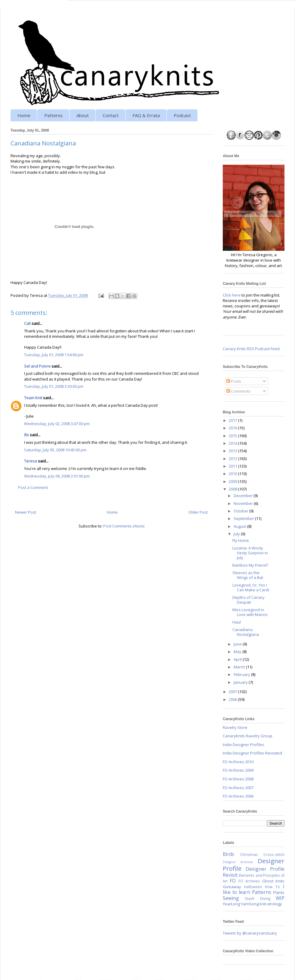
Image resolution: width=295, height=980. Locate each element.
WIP (280, 898)
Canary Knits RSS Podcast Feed (251, 349)
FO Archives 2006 (238, 796)
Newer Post (26, 512)
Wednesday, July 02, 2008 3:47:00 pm (57, 424)
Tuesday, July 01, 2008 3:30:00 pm (54, 386)
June (238, 644)
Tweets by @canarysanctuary (250, 933)
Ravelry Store (235, 727)
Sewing (231, 898)
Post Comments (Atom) (124, 526)
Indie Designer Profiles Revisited (252, 753)
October (241, 511)
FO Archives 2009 (238, 770)
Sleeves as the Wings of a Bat (248, 575)
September (244, 518)
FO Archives (249, 881)
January (241, 682)
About (83, 115)
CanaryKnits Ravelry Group (248, 736)
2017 (233, 420)
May (238, 652)
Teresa (31, 461)
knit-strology (271, 904)
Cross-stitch (274, 854)
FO (233, 881)
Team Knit (33, 398)
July (237, 534)
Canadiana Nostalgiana (246, 632)
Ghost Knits (273, 881)
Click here (232, 295)
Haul (237, 622)
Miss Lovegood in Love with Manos (250, 612)
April (238, 659)
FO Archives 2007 (238, 788)
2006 (233, 699)
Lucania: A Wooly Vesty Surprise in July (250, 553)
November (244, 503)
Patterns (53, 115)
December (244, 496)
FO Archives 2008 (238, 779)
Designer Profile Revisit (254, 872)
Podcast (182, 115)
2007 (233, 692)
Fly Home (241, 540)
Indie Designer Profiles (244, 745)
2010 (233, 474)
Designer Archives (238, 862)
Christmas (249, 854)
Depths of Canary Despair (248, 600)
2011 (233, 466)
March (240, 667)
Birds (228, 854)
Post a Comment (33, 487)
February (242, 674)
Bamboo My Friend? (250, 565)
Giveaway (232, 887)
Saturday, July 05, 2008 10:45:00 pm (55, 450)
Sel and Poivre (37, 366)
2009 (233, 481)
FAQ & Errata (146, 115)
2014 (233, 443)
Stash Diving (257, 898)
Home (24, 115)
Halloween (253, 887)
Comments (238, 391)
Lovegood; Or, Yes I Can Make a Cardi (251, 587)
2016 (233, 428)
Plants (279, 892)
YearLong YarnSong (241, 904)
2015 (233, 436)
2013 (233, 451)
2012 (233, 459)
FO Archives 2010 (238, 762)
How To (272, 887)
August (240, 526)
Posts (234, 381)
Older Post (198, 512)
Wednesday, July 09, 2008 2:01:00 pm (57, 476)
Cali (27, 323)
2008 (233, 489)
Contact (111, 115)
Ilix (26, 435)
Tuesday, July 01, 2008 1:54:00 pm (54, 355)
